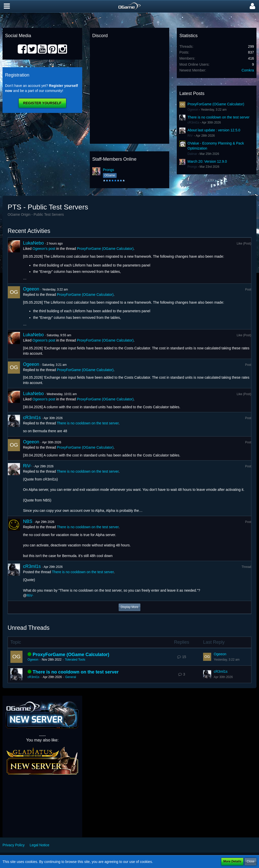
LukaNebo (33, 243)
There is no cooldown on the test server (218, 117)
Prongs (109, 170)
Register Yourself (42, 103)
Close (251, 861)
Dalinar (192, 154)
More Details (232, 861)
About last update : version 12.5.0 (214, 130)
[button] (7, 6)
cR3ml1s (193, 123)
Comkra (248, 70)
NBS (28, 521)
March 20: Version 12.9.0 (207, 161)
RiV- (190, 136)
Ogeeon (193, 110)
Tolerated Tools (75, 660)
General (71, 677)
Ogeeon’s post (44, 249)
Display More (129, 607)
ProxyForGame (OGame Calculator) (216, 104)
